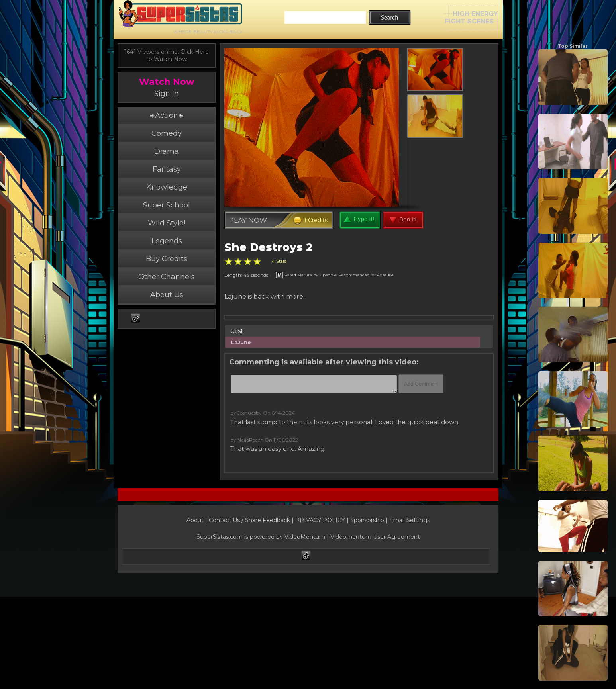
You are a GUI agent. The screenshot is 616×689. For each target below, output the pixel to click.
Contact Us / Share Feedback (249, 520)
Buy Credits (167, 259)
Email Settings (410, 520)
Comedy (167, 133)
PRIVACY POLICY (320, 520)
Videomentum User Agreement (375, 537)
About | (198, 520)
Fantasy (167, 169)
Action (167, 115)
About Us (167, 295)
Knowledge (167, 187)
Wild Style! (167, 223)
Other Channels (167, 277)
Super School (167, 205)
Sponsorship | (370, 520)
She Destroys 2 (269, 247)
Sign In (167, 94)
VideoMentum (305, 537)
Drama (167, 151)
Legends (167, 241)
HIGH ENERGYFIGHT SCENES (471, 18)
